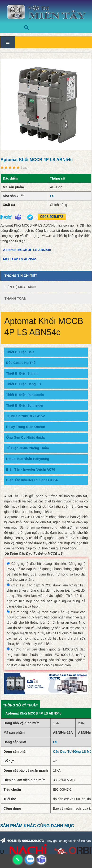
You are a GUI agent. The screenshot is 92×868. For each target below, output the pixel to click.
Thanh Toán (15, 298)
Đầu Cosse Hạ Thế (21, 363)
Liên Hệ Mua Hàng (20, 287)
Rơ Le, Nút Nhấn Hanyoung (28, 459)
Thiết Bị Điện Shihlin (22, 373)
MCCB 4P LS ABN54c (20, 259)
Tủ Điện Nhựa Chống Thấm (27, 448)
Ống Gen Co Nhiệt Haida (25, 437)
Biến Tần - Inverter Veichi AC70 (31, 469)
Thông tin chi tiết (21, 276)
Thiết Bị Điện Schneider (25, 405)
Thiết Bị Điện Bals (20, 352)
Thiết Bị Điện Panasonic (25, 395)
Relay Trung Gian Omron (26, 427)
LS (52, 196)
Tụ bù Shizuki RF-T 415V (26, 416)
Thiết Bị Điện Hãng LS (24, 384)
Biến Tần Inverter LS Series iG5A (32, 480)
